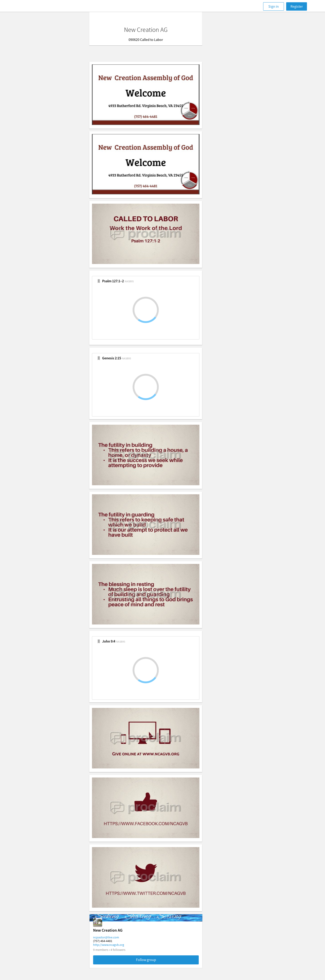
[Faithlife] (36, 6)
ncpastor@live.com (123, 937)
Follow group (163, 960)
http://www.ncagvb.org (125, 945)
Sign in (274, 6)
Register (297, 6)
